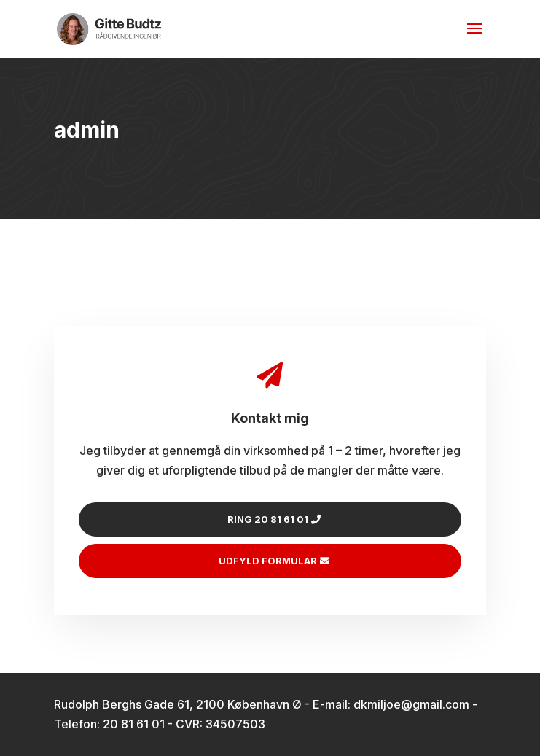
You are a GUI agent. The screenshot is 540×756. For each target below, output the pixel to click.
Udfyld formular (268, 561)
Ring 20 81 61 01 (268, 519)
